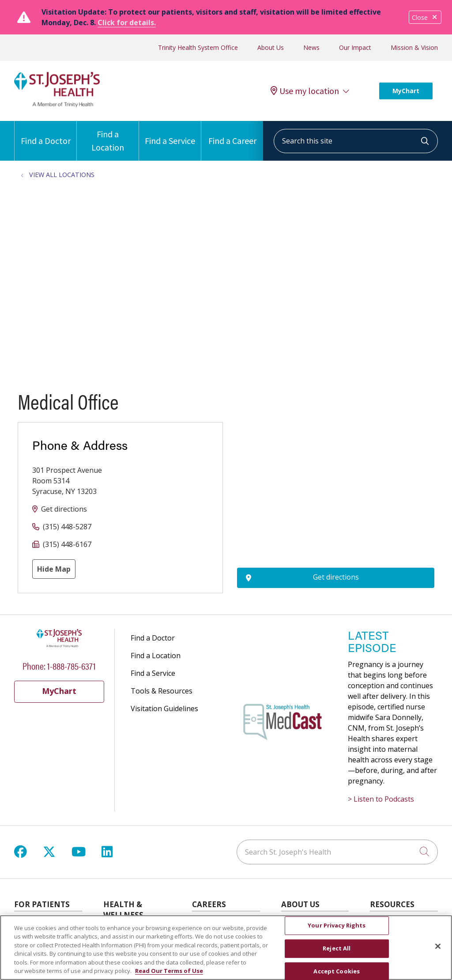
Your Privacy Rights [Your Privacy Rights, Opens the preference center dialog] (337, 926)
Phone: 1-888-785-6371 (59, 665)
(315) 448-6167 (67, 544)
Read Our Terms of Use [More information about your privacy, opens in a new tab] (169, 971)
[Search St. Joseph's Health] (337, 852)
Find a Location (108, 137)
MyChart (406, 91)
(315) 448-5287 (67, 527)
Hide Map (54, 569)
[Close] (438, 946)
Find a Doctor (46, 134)
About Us (271, 47)
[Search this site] (356, 141)
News (311, 47)
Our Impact (355, 47)
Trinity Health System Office (198, 47)
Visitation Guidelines (164, 709)
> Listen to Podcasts (381, 799)
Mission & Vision (414, 47)
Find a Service (170, 134)
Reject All (337, 948)
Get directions (64, 509)
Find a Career (232, 134)
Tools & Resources (162, 691)
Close (425, 17)
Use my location (305, 91)
